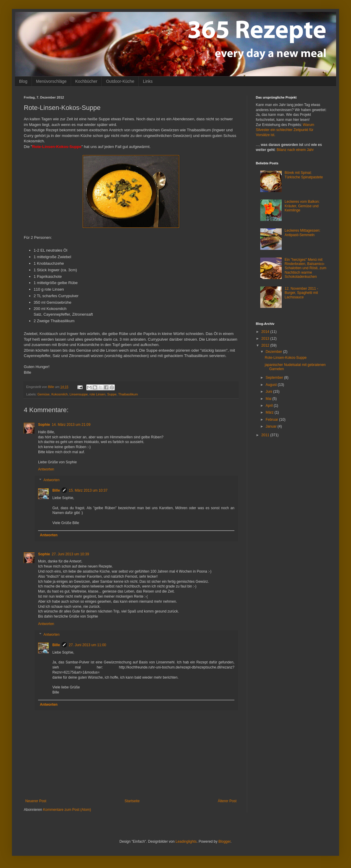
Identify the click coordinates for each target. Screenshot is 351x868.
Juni (269, 392)
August (272, 385)
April (270, 406)
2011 (266, 435)
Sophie (44, 425)
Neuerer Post (36, 801)
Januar (272, 426)
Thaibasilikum (128, 394)
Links (148, 81)
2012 (266, 345)
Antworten (46, 469)
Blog (23, 81)
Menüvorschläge (51, 81)
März (270, 412)
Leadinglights (186, 841)
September (275, 378)
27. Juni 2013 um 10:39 (70, 554)
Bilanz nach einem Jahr (295, 150)
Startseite (132, 801)
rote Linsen (97, 394)
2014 (266, 332)
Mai (269, 399)
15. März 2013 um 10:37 (88, 490)
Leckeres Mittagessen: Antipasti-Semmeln (303, 233)
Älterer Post (227, 801)
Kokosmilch (60, 394)
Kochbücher (86, 81)
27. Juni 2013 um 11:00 (87, 645)
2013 (266, 339)
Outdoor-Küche (120, 81)
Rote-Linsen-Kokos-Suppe (286, 358)
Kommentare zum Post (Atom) (67, 810)
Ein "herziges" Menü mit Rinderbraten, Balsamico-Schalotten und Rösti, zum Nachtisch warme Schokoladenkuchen (305, 268)
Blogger (224, 841)
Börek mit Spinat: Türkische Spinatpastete (304, 175)
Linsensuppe (79, 394)
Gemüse (44, 394)
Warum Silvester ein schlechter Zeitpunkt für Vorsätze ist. (285, 130)
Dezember (274, 352)
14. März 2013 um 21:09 (71, 425)
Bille (56, 490)
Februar (272, 420)
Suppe (112, 394)
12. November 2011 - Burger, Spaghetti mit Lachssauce (301, 293)
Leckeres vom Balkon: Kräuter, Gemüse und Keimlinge (302, 206)
